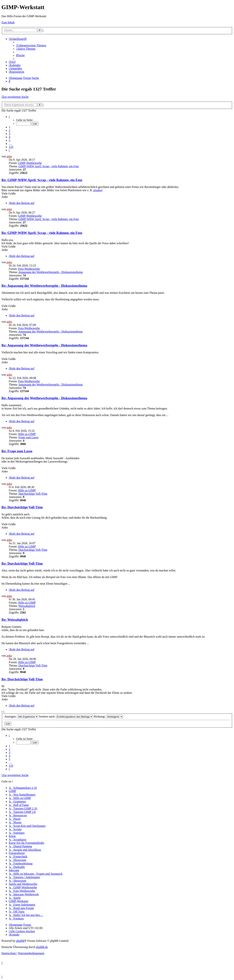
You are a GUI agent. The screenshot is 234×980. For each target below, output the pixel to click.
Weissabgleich (27, 606)
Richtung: (108, 716)
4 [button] (10, 137)
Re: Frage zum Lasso (17, 451)
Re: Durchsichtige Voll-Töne (22, 507)
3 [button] (10, 134)
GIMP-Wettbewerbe (30, 163)
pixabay (98, 190)
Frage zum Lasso (28, 437)
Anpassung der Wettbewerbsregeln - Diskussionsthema (50, 272)
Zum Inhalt (8, 22)
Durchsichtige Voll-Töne (33, 494)
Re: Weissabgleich (15, 620)
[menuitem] (31, 45)
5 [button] (10, 140)
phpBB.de (42, 947)
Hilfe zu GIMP (27, 434)
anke (9, 156)
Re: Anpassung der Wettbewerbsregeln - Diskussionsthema (44, 286)
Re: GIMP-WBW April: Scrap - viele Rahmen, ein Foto (42, 180)
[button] (9, 117)
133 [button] (11, 147)
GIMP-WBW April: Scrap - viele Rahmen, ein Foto (49, 166)
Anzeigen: (21, 716)
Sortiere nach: (66, 716)
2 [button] (10, 130)
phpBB (20, 941)
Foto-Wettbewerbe (29, 269)
